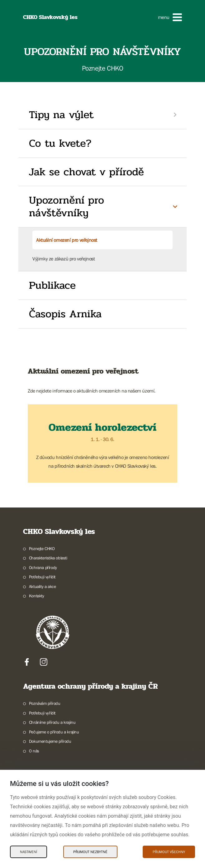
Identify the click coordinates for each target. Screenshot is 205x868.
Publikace (52, 285)
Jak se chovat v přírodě (86, 172)
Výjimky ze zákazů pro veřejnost (64, 259)
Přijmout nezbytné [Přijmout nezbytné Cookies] (90, 852)
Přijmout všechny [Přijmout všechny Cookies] (169, 852)
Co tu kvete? (60, 143)
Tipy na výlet (61, 115)
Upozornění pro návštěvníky (67, 207)
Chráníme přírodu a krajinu (52, 722)
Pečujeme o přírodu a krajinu (54, 732)
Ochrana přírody (43, 567)
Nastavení (29, 852)
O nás (34, 751)
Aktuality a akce (43, 586)
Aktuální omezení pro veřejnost (67, 240)
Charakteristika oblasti (48, 558)
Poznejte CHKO (42, 549)
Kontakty (37, 596)
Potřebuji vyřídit (42, 577)
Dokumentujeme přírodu (50, 741)
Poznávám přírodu (45, 703)
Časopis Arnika (65, 314)
